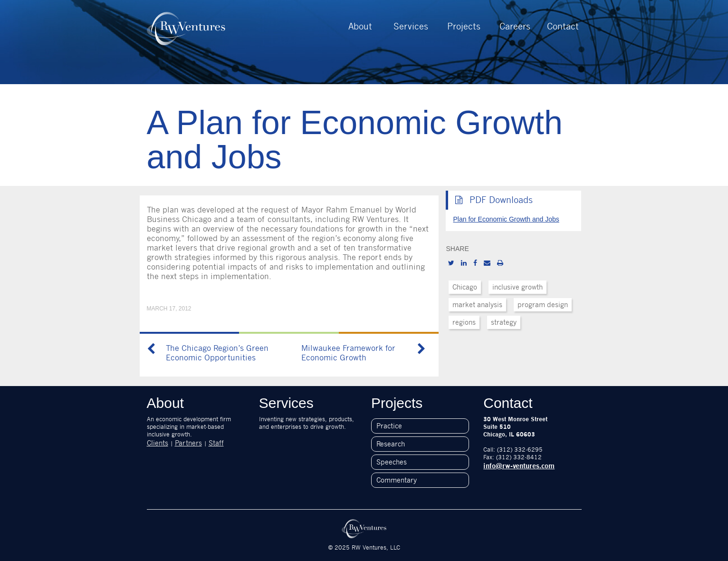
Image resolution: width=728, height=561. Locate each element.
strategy (504, 322)
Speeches (392, 462)
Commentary (397, 480)
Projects (464, 26)
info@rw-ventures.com (519, 466)
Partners (188, 443)
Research (391, 444)
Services (411, 26)
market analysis (477, 305)
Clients (158, 443)
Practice (389, 426)
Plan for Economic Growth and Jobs (506, 219)
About (360, 26)
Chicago (465, 287)
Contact (563, 26)
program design (543, 305)
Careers (515, 26)
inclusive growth (517, 287)
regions (464, 322)
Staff (216, 443)
